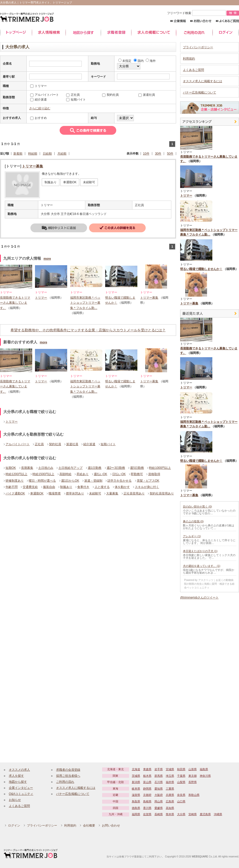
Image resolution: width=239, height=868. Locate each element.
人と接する (102, 487)
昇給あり (83, 474)
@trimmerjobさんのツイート (199, 598)
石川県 (159, 782)
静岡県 (147, 789)
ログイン (226, 33)
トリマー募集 (32, 166)
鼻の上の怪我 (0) (193, 521)
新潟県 (136, 782)
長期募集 (27, 468)
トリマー (41, 298)
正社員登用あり (134, 493)
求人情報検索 (49, 33)
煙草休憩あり (75, 493)
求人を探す (16, 776)
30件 (158, 154)
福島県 (204, 769)
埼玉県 (170, 776)
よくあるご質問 (227, 21)
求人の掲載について (154, 33)
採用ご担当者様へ (68, 776)
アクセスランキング (210, 122)
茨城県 (136, 776)
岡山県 (159, 801)
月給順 (62, 154)
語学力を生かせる (120, 481)
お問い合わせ (201, 21)
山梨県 (181, 782)
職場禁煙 (55, 493)
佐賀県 (147, 814)
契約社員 (55, 444)
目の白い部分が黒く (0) (197, 507)
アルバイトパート (18, 444)
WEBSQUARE (200, 857)
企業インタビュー (21, 788)
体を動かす (122, 487)
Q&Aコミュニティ (21, 794)
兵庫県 (170, 795)
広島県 (170, 801)
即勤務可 (137, 474)
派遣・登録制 (93, 481)
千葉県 (181, 776)
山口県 (181, 801)
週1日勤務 (95, 468)
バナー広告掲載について (200, 93)
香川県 (147, 808)
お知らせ (15, 800)
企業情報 (178, 21)
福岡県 (136, 814)
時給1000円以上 (160, 468)
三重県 (170, 789)
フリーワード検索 (197, 13)
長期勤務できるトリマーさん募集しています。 (15, 303)
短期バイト (108, 444)
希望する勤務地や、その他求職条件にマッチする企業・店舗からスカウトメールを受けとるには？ (88, 330)
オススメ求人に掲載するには (203, 81)
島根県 (147, 801)
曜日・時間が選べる (42, 481)
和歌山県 (194, 795)
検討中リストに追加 (59, 228)
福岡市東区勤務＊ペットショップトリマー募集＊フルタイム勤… (85, 303)
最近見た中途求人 (210, 313)
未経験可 (95, 493)
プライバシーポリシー (198, 47)
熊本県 (170, 814)
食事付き (83, 487)
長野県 (193, 782)
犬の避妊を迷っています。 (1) (202, 566)
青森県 (147, 769)
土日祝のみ (46, 468)
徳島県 (136, 808)
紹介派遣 (89, 444)
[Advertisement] (44, 539)
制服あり (66, 487)
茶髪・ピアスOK (148, 481)
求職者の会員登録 (68, 770)
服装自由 (49, 487)
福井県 (170, 782)
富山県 (147, 782)
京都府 (147, 795)
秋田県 (181, 769)
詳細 (117, 228)
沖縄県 (218, 814)
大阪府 (159, 795)
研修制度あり (15, 481)
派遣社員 (72, 444)
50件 (170, 154)
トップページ (16, 33)
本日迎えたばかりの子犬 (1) (200, 551)
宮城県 (170, 769)
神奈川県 (205, 776)
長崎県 (159, 814)
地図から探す (83, 33)
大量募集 (112, 493)
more (47, 259)
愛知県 (159, 789)
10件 (146, 154)
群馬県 (159, 776)
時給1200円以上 (16, 474)
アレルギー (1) (192, 536)
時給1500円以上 (43, 474)
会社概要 (89, 826)
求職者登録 (116, 33)
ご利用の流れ (194, 33)
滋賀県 (136, 795)
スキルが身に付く (147, 487)
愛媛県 (159, 808)
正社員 (39, 444)
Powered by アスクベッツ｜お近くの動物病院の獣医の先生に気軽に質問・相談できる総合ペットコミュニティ (209, 584)
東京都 (193, 776)
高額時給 (65, 474)
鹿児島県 (205, 814)
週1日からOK (70, 481)
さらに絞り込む (40, 108)
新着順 (18, 154)
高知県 (170, 808)
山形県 (193, 769)
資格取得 (154, 474)
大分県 (181, 814)
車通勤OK (37, 493)
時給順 (33, 154)
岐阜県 (136, 789)
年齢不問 (12, 487)
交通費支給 (30, 487)
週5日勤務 (137, 468)
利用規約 (189, 59)
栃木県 (147, 776)
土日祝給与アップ (70, 468)
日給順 (47, 154)
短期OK (11, 468)
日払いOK (119, 474)
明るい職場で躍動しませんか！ (201, 269)
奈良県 (181, 795)
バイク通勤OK (15, 493)
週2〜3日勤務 (116, 468)
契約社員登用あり (162, 493)
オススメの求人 (19, 770)
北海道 (136, 769)
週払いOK (101, 474)
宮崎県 (193, 814)
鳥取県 (136, 801)
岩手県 (159, 769)
